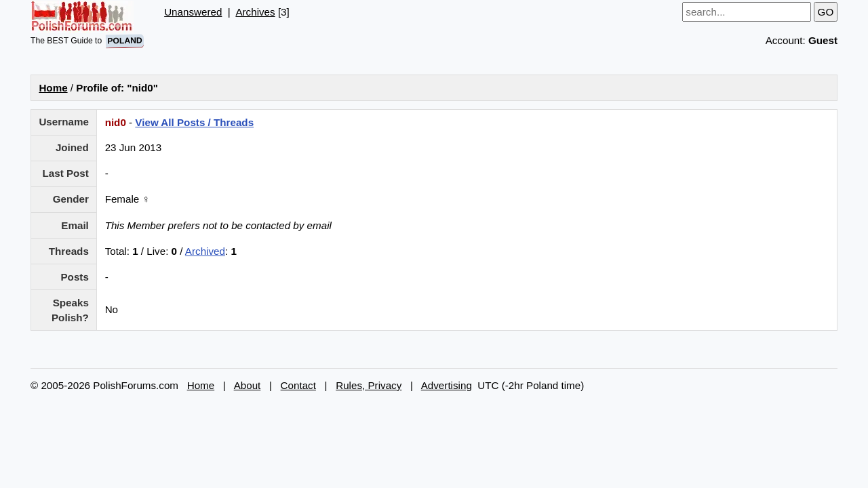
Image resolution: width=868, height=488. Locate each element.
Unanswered (193, 12)
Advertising (447, 385)
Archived (205, 251)
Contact (298, 385)
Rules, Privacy (369, 385)
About (248, 385)
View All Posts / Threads (194, 122)
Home (53, 88)
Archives (255, 12)
